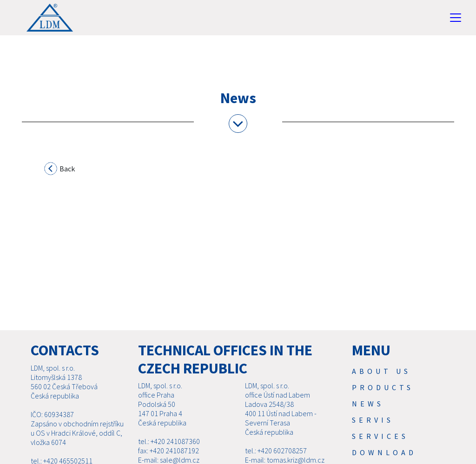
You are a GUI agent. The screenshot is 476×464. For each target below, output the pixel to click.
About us (381, 371)
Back (60, 170)
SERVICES (380, 436)
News (368, 404)
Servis (373, 420)
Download (384, 452)
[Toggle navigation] (456, 18)
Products (383, 387)
